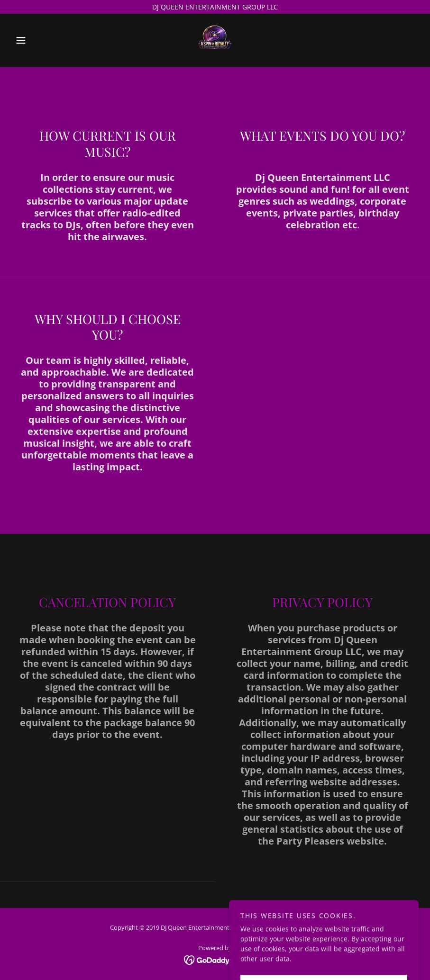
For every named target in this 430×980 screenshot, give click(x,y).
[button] (42, 40)
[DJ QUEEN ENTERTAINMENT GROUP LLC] (215, 7)
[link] (215, 40)
